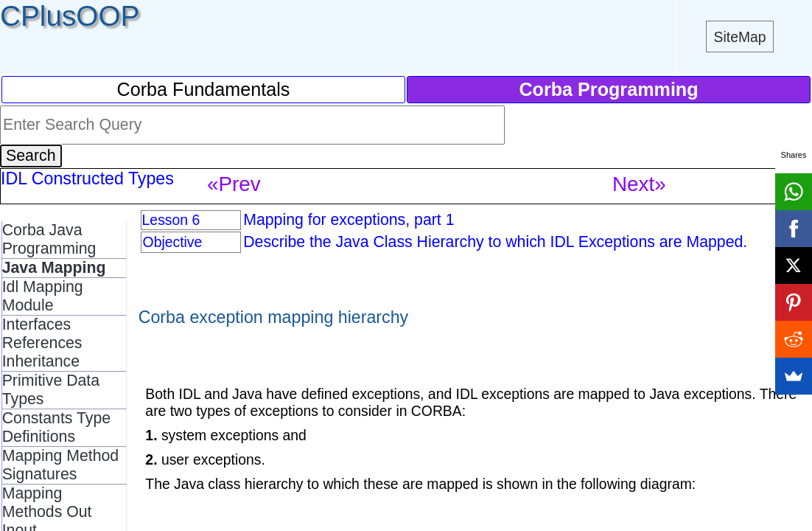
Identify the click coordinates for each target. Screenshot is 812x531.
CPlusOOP (70, 16)
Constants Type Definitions (56, 427)
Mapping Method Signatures (61, 465)
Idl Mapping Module (43, 296)
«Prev (234, 184)
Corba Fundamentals (204, 89)
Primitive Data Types (51, 390)
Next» (639, 184)
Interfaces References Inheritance (42, 343)
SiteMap (740, 37)
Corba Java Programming (49, 239)
